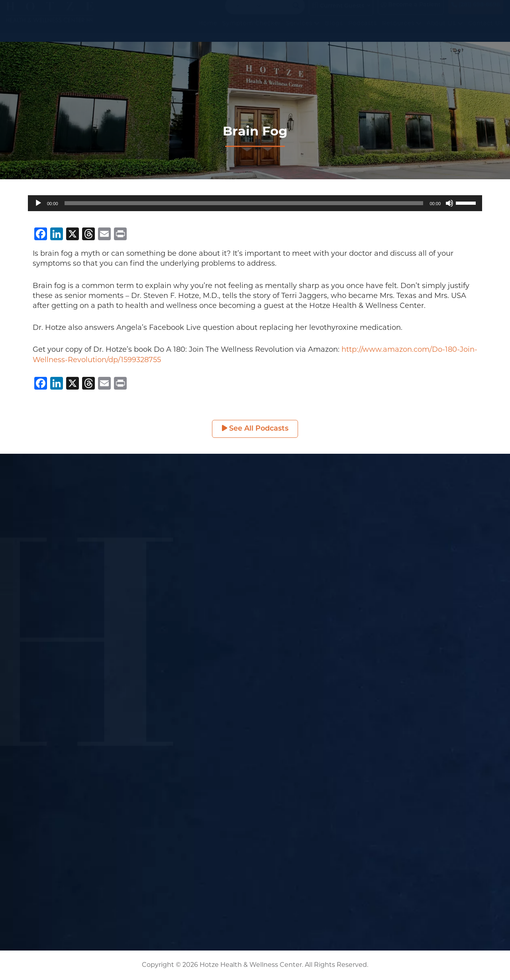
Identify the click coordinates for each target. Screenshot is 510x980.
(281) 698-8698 (476, 13)
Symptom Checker (252, 31)
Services (303, 31)
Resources (402, 31)
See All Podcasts (255, 429)
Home (208, 31)
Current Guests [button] (338, 14)
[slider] (244, 203)
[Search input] (261, 14)
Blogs (334, 31)
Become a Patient (411, 13)
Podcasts (363, 31)
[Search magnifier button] (296, 14)
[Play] (38, 203)
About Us (445, 31)
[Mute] (449, 203)
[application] (255, 203)
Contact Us (486, 31)
